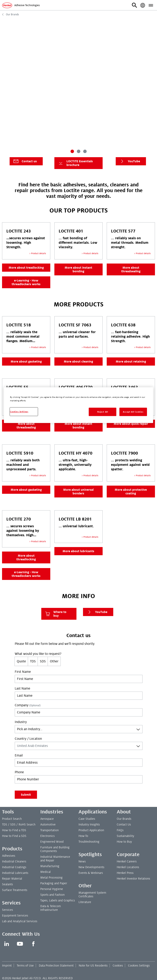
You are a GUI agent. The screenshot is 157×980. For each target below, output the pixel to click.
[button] (135, 5)
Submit (26, 795)
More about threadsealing (131, 269)
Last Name (22, 689)
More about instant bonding (78, 269)
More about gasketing (26, 362)
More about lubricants (78, 551)
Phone (19, 772)
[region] (78, 405)
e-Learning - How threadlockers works (26, 282)
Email (19, 755)
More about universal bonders (78, 492)
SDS (43, 661)
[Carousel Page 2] (79, 151)
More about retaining (131, 362)
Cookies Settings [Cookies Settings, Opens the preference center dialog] (19, 412)
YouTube (130, 161)
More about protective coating (131, 492)
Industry (21, 722)
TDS (33, 661)
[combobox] (79, 729)
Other (54, 661)
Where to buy (56, 614)
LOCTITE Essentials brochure (75, 163)
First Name (23, 672)
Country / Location (28, 739)
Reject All (103, 412)
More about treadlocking (26, 268)
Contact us (25, 161)
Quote (21, 661)
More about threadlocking (26, 557)
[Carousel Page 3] (85, 151)
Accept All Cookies (133, 412)
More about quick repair (131, 424)
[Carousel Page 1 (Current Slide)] (72, 151)
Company (28, 705)
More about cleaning (78, 362)
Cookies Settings (139, 966)
